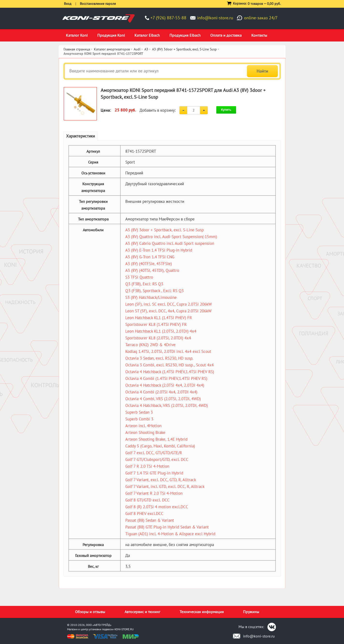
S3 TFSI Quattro (139, 277)
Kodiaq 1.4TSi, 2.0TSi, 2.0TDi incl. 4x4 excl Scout (168, 351)
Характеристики (81, 136)
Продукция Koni (111, 35)
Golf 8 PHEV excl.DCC (144, 514)
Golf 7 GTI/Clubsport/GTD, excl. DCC (157, 459)
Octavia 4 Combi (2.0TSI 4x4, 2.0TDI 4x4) (161, 392)
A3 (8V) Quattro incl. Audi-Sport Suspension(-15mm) (171, 237)
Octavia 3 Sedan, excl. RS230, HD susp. (159, 358)
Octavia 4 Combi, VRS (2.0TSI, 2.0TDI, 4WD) (163, 399)
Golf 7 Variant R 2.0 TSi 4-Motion (154, 493)
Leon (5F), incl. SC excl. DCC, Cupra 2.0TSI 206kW (168, 304)
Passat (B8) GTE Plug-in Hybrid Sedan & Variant (167, 527)
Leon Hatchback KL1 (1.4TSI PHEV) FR (159, 318)
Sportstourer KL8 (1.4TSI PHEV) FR (156, 324)
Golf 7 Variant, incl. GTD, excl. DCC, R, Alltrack (165, 486)
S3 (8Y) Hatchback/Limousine (151, 297)
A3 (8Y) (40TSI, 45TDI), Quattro (152, 270)
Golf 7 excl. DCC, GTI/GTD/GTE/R (154, 453)
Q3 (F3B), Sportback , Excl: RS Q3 (154, 291)
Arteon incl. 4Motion (143, 426)
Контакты (259, 35)
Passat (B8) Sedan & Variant (150, 520)
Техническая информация (202, 612)
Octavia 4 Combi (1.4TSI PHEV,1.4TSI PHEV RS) (166, 378)
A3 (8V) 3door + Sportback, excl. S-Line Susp (165, 230)
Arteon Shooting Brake (145, 432)
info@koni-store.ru (215, 18)
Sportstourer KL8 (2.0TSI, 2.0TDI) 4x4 (158, 338)
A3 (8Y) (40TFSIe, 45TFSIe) (149, 264)
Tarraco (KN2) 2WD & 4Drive (150, 345)
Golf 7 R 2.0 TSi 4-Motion (147, 466)
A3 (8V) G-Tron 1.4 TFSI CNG (150, 257)
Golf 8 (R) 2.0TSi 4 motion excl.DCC (157, 507)
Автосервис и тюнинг (142, 612)
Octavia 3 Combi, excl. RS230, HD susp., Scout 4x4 (169, 365)
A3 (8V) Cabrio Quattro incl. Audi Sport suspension (170, 243)
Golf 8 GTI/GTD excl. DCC (147, 500)
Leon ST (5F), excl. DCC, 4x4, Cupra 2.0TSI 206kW (168, 311)
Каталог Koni (77, 35)
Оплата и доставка (226, 35)
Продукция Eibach (185, 35)
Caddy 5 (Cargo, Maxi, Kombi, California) (160, 446)
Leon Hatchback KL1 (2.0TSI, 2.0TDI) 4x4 (161, 331)
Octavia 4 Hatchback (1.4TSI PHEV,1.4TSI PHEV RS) (170, 372)
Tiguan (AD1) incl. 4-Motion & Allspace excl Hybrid (170, 534)
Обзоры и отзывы (90, 612)
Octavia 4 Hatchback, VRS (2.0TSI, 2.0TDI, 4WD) (167, 405)
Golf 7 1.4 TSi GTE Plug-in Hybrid (154, 473)
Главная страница (77, 49)
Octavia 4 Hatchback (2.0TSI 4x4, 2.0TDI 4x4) (165, 385)
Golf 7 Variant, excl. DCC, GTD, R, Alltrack (161, 480)
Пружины (251, 612)
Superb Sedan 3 (139, 412)
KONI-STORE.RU (124, 629)
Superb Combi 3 (139, 419)
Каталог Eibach (147, 35)
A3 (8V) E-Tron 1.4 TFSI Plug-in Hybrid (159, 250)
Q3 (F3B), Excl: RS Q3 (144, 284)
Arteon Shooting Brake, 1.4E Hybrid (156, 439)
